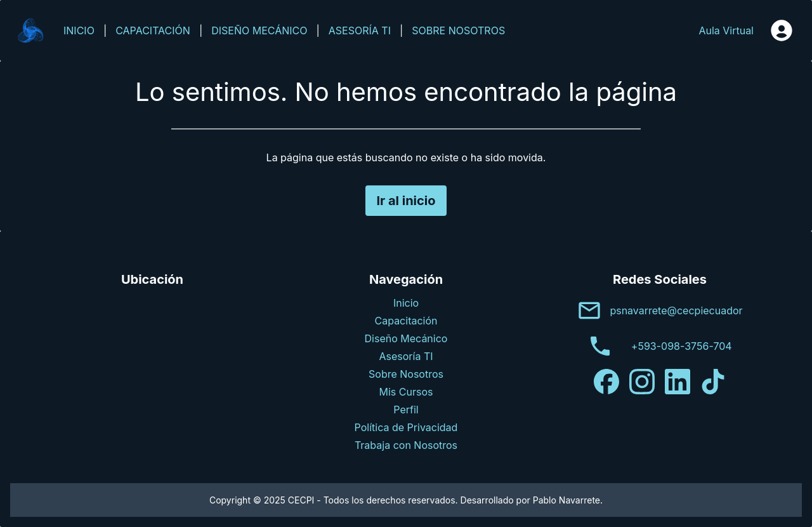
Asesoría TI (406, 356)
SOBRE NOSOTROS (458, 30)
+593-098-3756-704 (682, 346)
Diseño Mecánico (406, 338)
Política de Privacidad (406, 427)
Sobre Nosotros (406, 374)
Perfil (406, 410)
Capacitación (406, 321)
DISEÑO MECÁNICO (259, 30)
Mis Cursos (406, 392)
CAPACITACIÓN (153, 30)
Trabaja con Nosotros (406, 445)
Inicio (406, 303)
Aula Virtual (726, 30)
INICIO (79, 30)
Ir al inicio (406, 201)
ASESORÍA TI (360, 30)
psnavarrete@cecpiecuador (676, 310)
